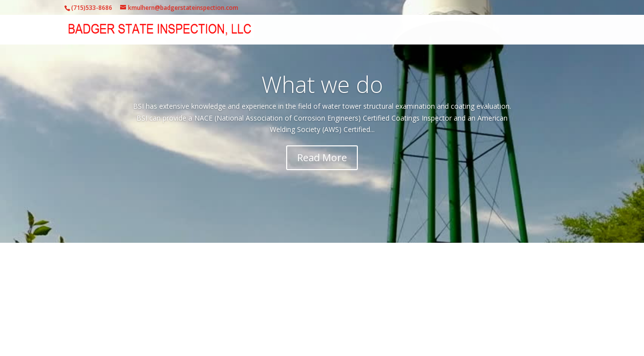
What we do (322, 84)
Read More (322, 157)
